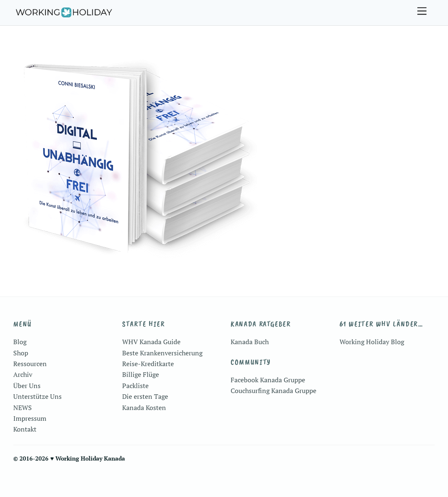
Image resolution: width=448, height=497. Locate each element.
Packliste (135, 386)
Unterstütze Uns (37, 396)
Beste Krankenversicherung (162, 353)
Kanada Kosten (144, 408)
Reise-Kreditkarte (148, 364)
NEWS (23, 408)
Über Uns (27, 386)
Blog (20, 342)
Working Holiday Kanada (90, 458)
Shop (21, 353)
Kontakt (25, 429)
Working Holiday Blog (372, 342)
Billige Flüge (141, 374)
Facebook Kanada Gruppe (268, 380)
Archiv (23, 374)
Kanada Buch (250, 342)
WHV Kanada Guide (151, 342)
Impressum (30, 418)
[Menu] (422, 11)
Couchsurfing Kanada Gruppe (273, 391)
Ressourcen (30, 364)
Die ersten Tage (145, 396)
